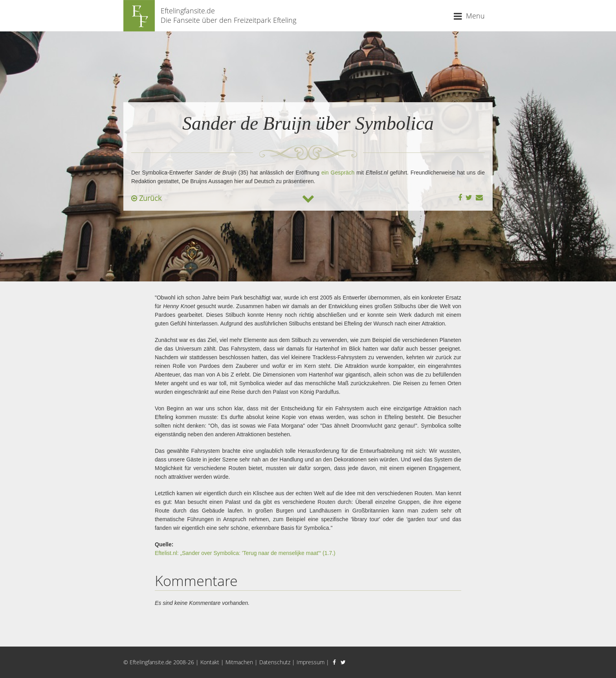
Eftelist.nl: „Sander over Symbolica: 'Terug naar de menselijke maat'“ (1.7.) (245, 553)
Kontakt (210, 662)
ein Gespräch (338, 173)
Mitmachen (239, 662)
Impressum (311, 662)
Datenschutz (275, 662)
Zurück (146, 198)
